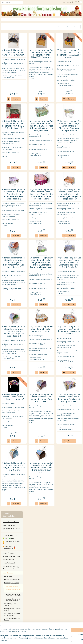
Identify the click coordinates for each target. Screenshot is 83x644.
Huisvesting (8, 83)
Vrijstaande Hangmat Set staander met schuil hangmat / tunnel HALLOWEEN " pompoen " (53, 58)
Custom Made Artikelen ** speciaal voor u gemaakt (11, 73)
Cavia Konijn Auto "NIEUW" (10, 111)
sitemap (52, 640)
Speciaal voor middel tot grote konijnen (12, 121)
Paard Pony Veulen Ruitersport (9, 200)
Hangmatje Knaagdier (11, 89)
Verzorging (8, 146)
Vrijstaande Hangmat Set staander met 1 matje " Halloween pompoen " (34, 466)
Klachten (41, 606)
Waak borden (7, 213)
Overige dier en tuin (9, 208)
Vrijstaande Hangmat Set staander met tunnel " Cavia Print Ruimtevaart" (34, 57)
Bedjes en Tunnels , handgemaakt (11, 130)
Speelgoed (8, 149)
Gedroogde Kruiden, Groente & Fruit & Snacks (12, 153)
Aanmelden (34, 631)
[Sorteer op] (67, 27)
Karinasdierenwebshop (10, 275)
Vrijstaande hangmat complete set (13, 97)
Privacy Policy (41, 611)
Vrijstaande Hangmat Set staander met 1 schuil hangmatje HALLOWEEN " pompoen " (73, 57)
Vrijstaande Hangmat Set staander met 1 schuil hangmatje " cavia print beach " (73, 386)
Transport (8, 169)
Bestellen (36, 112)
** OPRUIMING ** (8, 66)
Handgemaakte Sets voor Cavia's (13, 116)
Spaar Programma (9, 31)
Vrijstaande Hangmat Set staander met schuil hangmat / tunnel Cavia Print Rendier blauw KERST (53, 548)
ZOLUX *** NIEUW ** (9, 60)
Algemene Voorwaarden (41, 613)
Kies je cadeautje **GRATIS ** (12, 36)
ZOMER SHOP (9, 190)
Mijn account (68, 3)
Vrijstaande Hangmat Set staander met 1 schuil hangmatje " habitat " (53, 385)
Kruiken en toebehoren (12, 178)
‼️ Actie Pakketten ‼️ (9, 69)
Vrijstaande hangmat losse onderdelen (13, 106)
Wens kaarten (7, 216)
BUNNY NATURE (9, 175)
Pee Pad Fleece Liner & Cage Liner (12, 161)
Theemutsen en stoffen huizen (12, 126)
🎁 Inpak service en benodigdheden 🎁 (9, 54)
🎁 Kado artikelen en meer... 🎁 (12, 49)
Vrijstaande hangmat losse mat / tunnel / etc (14, 101)
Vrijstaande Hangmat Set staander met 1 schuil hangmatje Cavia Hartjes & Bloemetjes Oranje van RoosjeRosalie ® (73, 225)
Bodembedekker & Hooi (12, 165)
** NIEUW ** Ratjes (11, 182)
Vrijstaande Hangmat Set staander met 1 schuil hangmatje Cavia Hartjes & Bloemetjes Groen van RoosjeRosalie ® (53, 142)
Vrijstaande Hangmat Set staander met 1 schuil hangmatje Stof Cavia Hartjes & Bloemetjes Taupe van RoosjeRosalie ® (53, 307)
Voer (6, 157)
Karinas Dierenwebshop (11, 28)
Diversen (7, 172)
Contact (41, 601)
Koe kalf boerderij (8, 204)
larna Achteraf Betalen (42, 608)
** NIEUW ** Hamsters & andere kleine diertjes (12, 186)
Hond (4, 196)
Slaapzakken (9, 139)
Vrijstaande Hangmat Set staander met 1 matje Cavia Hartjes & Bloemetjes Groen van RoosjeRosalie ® (73, 142)
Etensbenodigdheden (11, 143)
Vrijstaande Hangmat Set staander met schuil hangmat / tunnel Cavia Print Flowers (53, 466)
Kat (4, 193)
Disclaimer (41, 615)
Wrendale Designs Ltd (10, 219)
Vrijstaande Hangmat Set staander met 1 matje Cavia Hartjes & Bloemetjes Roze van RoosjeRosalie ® (34, 225)
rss (56, 640)
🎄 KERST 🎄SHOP (9, 45)
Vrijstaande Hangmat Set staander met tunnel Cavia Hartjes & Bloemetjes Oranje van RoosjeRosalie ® (34, 306)
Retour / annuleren (41, 603)
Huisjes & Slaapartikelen (12, 86)
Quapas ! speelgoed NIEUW (12, 63)
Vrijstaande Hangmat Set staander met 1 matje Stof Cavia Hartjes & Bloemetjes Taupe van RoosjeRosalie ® (73, 306)
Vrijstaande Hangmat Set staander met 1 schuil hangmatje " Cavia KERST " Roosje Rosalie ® (34, 140)
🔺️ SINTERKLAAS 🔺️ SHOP (11, 41)
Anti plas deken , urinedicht (10, 135)
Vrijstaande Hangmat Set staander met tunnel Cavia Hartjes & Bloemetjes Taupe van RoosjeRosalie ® (34, 388)
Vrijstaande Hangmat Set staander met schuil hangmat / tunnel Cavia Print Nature (34, 547)
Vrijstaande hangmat (11, 93)
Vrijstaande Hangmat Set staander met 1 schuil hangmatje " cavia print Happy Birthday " (73, 466)
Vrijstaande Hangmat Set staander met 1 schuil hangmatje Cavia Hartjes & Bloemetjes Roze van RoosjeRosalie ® (53, 225)
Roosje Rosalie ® (8, 223)
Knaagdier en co (8, 79)
